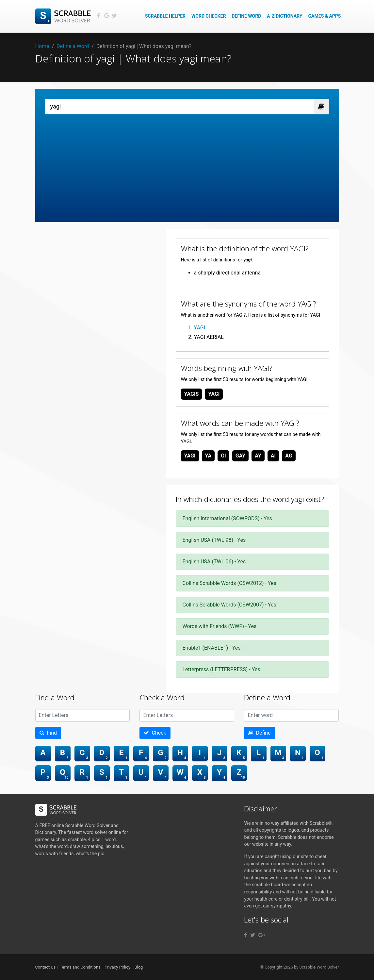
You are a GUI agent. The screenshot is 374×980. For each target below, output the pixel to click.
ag (289, 456)
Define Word (246, 16)
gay (241, 456)
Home (42, 46)
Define (259, 733)
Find (48, 733)
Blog (139, 967)
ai (273, 456)
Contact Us (46, 967)
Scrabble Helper (165, 16)
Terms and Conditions (80, 967)
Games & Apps (325, 16)
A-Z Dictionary (285, 16)
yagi (214, 394)
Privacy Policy (117, 967)
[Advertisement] (187, 163)
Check (155, 733)
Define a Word (73, 46)
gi (223, 456)
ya (208, 456)
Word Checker (209, 16)
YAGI (200, 328)
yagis (192, 394)
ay (258, 456)
